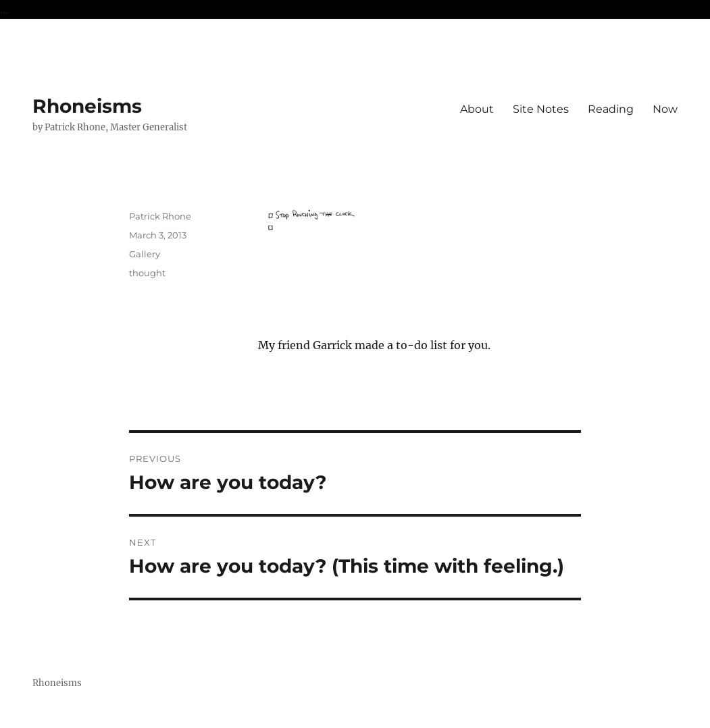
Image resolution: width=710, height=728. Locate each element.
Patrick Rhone (160, 216)
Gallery (145, 254)
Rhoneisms (87, 106)
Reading (611, 109)
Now (665, 109)
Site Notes (541, 109)
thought (147, 273)
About (477, 109)
